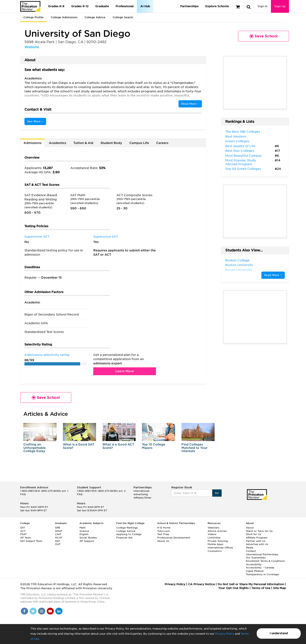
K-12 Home (164, 528)
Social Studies (88, 538)
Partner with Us (256, 541)
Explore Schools (217, 6)
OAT (58, 544)
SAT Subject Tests (31, 541)
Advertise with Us (257, 544)
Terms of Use (261, 588)
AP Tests (26, 538)
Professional (125, 6)
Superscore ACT (37, 237)
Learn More (125, 371)
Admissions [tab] (33, 143)
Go (217, 493)
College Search (123, 17)
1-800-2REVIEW (44, 491)
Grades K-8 (56, 6)
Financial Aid (124, 538)
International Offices (220, 548)
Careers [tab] (162, 143)
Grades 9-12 (80, 6)
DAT (57, 541)
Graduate (102, 6)
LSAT (58, 534)
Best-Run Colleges (240, 151)
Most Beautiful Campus (243, 156)
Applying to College (129, 534)
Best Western (236, 137)
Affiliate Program (257, 538)
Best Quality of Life (240, 146)
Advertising (141, 494)
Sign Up (280, 6)
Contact (251, 551)
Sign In (262, 6)
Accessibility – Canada (260, 568)
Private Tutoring (218, 541)
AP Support (87, 541)
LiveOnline (214, 538)
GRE (58, 528)
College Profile (33, 17)
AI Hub (145, 6)
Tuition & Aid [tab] (83, 143)
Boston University (239, 265)
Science (84, 531)
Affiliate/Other (142, 498)
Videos (212, 534)
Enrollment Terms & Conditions (265, 561)
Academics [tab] (57, 143)
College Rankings (127, 528)
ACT (23, 531)
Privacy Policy (225, 634)
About (250, 528)
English (84, 534)
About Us (163, 541)
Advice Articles (217, 531)
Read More (190, 104)
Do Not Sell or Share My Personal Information (251, 584)
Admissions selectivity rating (47, 355)
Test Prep (163, 534)
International (141, 491)
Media (250, 548)
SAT (23, 528)
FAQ (23, 494)
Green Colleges (237, 141)
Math (83, 528)
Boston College (237, 260)
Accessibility (254, 564)
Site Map (279, 588)
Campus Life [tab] (139, 143)
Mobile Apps (215, 544)
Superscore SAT (106, 237)
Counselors (215, 551)
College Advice (95, 17)
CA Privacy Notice (201, 584)
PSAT (23, 534)
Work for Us (254, 534)
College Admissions (64, 17)
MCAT (59, 538)
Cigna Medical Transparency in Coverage (262, 573)
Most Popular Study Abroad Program (241, 162)
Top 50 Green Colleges (243, 169)
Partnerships (189, 6)
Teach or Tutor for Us (259, 531)
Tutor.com (164, 531)
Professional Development (174, 538)
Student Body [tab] (111, 143)
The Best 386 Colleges (243, 132)
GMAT (59, 531)
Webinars (213, 528)
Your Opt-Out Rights (233, 588)
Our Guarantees (256, 558)
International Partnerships (262, 554)
